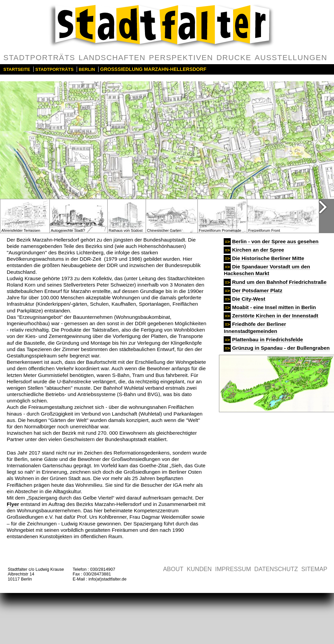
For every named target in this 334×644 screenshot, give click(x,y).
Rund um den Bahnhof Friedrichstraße (279, 282)
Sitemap (314, 569)
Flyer (13, 504)
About (173, 569)
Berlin (87, 69)
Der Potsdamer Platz (257, 290)
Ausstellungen (291, 58)
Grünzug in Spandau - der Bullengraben (281, 348)
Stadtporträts (39, 58)
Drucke (234, 58)
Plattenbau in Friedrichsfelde (268, 339)
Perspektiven (181, 58)
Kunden (199, 569)
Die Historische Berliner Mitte (268, 258)
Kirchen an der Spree (258, 250)
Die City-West (249, 299)
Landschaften (112, 58)
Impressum (233, 569)
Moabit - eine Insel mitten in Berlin (274, 307)
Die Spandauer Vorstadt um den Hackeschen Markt (267, 270)
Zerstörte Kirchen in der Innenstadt (275, 316)
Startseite (17, 69)
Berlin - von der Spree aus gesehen (275, 241)
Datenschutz (276, 569)
